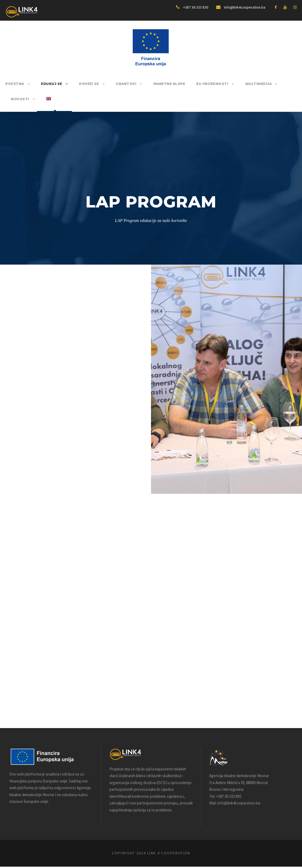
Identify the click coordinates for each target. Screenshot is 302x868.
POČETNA (14, 84)
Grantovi (120, 84)
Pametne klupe (160, 84)
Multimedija (244, 84)
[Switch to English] (13, 104)
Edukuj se (49, 84)
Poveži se (85, 84)
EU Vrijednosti (201, 84)
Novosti (280, 84)
